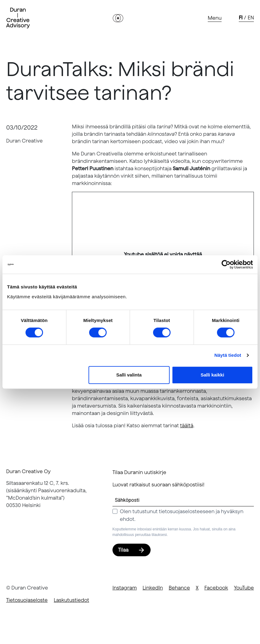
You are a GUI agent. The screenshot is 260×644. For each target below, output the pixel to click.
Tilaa (132, 550)
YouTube (244, 588)
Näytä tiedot (228, 355)
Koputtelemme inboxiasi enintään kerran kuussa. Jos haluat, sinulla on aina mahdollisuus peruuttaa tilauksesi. (174, 532)
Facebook (216, 588)
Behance (179, 588)
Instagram (125, 588)
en (251, 18)
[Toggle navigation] (215, 18)
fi (241, 18)
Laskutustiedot (71, 600)
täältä (187, 425)
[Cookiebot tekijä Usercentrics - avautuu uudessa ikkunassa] (226, 264)
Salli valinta (129, 375)
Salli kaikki (213, 375)
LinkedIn (153, 588)
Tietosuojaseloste (27, 600)
